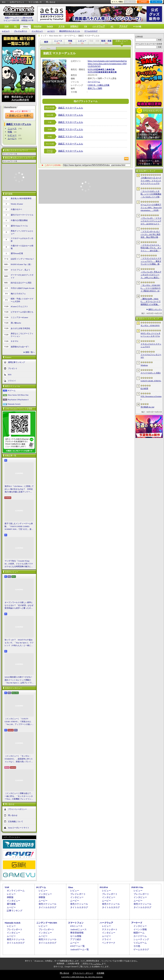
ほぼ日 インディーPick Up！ (23, 259)
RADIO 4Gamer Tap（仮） (21, 264)
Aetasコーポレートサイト (19, 827)
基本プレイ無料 (95, 88)
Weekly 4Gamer (17, 204)
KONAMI (92, 69)
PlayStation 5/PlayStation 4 (18, 400)
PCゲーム (12, 390)
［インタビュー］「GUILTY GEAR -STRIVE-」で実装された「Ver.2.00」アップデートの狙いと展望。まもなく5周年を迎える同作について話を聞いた (19, 722)
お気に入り (130, 2)
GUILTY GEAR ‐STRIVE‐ (151, 381)
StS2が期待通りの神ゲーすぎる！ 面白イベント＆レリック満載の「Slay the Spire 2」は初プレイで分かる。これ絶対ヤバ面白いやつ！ (19, 680)
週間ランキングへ (155, 309)
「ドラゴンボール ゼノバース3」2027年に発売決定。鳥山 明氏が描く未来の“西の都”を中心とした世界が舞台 (151, 235)
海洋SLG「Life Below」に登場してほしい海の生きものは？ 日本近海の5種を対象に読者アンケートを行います (19, 489)
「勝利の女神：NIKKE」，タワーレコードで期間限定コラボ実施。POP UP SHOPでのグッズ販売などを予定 (151, 302)
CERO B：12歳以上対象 (99, 85)
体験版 (10, 897)
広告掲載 (100, 973)
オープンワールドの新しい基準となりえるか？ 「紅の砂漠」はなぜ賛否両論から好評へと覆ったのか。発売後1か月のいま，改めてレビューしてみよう (19, 605)
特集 (10, 132)
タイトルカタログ (47, 907)
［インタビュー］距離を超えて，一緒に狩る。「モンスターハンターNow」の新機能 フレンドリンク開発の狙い (19, 796)
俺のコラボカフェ (18, 294)
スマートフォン (76, 923)
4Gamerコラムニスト (19, 306)
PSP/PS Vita (137, 887)
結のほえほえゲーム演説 (21, 283)
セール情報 (76, 936)
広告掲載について (16, 821)
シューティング (141, 939)
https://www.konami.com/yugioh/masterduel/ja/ (107, 61)
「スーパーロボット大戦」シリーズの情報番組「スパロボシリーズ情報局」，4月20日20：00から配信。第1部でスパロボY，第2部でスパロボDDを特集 (151, 194)
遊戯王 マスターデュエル (71, 108)
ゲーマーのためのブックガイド (22, 276)
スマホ (61, 26)
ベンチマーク (109, 943)
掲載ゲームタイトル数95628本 (19, 18)
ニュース (12, 128)
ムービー (51, 31)
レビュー (6, 31)
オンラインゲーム (16, 891)
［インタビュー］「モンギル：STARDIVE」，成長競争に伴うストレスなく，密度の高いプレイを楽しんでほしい (19, 759)
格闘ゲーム (139, 933)
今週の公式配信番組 (19, 220)
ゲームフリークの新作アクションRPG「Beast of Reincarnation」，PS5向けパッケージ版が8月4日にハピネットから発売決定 (151, 208)
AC (112, 26)
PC (16, 26)
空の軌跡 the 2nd (147, 407)
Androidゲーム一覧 (79, 949)
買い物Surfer (16, 323)
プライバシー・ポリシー (83, 973)
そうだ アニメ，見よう (20, 270)
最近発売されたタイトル (70, 31)
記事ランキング (15, 911)
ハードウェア (99, 26)
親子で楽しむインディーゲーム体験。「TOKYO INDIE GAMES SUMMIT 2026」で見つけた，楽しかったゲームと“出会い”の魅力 (19, 527)
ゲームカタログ (91, 31)
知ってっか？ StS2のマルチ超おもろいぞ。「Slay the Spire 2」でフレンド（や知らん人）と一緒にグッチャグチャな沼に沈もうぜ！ (19, 643)
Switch (50, 26)
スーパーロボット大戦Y (151, 373)
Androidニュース (78, 929)
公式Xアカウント (17, 2)
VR (86, 26)
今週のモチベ (16, 209)
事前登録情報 (77, 933)
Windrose (144, 365)
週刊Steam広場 (17, 253)
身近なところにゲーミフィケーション (22, 335)
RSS (4, 2)
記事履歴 (143, 2)
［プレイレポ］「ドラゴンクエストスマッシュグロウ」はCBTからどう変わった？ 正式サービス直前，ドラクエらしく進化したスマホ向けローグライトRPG (151, 221)
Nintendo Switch (14, 404)
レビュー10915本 (11, 20)
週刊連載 (11, 904)
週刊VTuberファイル (19, 226)
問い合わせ (51, 2)
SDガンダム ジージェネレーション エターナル (151, 335)
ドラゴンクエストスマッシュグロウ (151, 345)
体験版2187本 (27, 20)
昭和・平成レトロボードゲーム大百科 (22, 300)
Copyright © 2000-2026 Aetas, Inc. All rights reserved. (82, 977)
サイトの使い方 (35, 2)
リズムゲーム (140, 943)
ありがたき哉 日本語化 (20, 328)
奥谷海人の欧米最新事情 (21, 198)
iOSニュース (76, 926)
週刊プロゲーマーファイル (22, 215)
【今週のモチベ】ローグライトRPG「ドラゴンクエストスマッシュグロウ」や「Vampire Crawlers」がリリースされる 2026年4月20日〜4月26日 (151, 181)
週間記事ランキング (16, 362)
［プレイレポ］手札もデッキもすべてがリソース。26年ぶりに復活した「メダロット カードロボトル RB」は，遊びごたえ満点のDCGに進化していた (151, 275)
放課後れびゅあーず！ (20, 347)
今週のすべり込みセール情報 (22, 247)
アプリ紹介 (76, 939)
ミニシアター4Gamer (19, 317)
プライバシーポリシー (17, 809)
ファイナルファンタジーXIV (151, 356)
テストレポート (110, 929)
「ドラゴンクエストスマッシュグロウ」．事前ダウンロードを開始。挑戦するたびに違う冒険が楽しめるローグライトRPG (151, 261)
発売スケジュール (47, 904)
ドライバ (12, 381)
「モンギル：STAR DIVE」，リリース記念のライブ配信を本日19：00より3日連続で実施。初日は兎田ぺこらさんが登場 (151, 288)
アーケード (137, 923)
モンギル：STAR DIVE (150, 325)
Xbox (25, 27)
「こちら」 (97, 964)
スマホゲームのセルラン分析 (22, 240)
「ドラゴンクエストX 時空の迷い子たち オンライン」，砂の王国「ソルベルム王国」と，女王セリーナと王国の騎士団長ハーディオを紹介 (151, 248)
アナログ (123, 26)
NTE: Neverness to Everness (151, 398)
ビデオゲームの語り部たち (22, 312)
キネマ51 (15, 341)
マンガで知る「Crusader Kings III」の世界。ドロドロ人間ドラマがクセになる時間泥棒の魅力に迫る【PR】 (19, 564)
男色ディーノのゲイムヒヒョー (22, 232)
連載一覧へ (30, 352)
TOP (6, 26)
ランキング (156, 2)
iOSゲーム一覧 (77, 946)
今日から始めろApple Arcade (23, 288)
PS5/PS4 (37, 26)
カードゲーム (94, 82)
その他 (137, 946)
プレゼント (13, 368)
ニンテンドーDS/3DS (47, 923)
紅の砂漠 (144, 388)
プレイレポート (21, 31)
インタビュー (37, 31)
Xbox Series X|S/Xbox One (18, 395)
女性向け (74, 26)
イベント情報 (140, 929)
